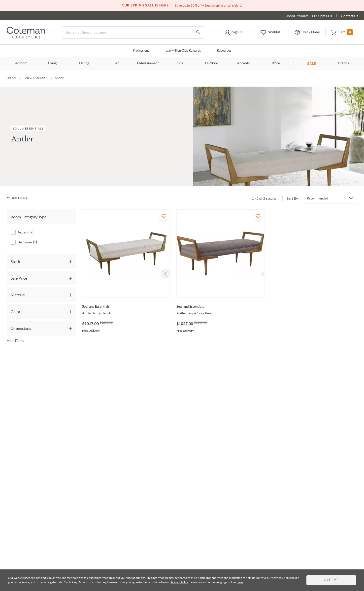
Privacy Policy (179, 582)
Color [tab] (16, 311)
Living (52, 63)
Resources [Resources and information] (224, 51)
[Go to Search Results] (198, 33)
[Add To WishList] (164, 216)
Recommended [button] (317, 198)
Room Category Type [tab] (29, 217)
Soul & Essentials (36, 78)
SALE (312, 63)
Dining (84, 63)
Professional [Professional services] (141, 51)
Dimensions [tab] (21, 328)
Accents (243, 63)
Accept (331, 580)
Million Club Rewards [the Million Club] (183, 51)
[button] (233, 33)
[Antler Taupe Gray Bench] (221, 306)
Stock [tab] (15, 261)
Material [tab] (18, 295)
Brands (344, 63)
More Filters (15, 340)
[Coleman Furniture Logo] (26, 37)
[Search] (133, 33)
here (240, 582)
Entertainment (148, 63)
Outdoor (212, 63)
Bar (116, 63)
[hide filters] (18, 198)
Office (275, 63)
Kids (180, 63)
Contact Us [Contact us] (349, 16)
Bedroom (20, 63)
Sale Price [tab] (19, 278)
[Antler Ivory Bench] (126, 306)
